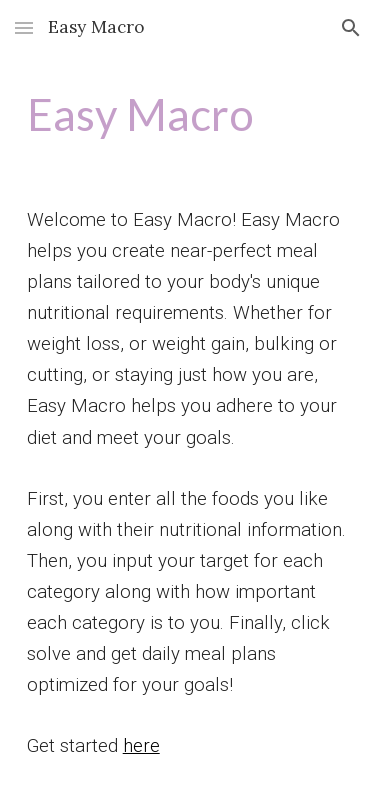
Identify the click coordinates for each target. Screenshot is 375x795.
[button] (24, 27)
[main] (188, 114)
